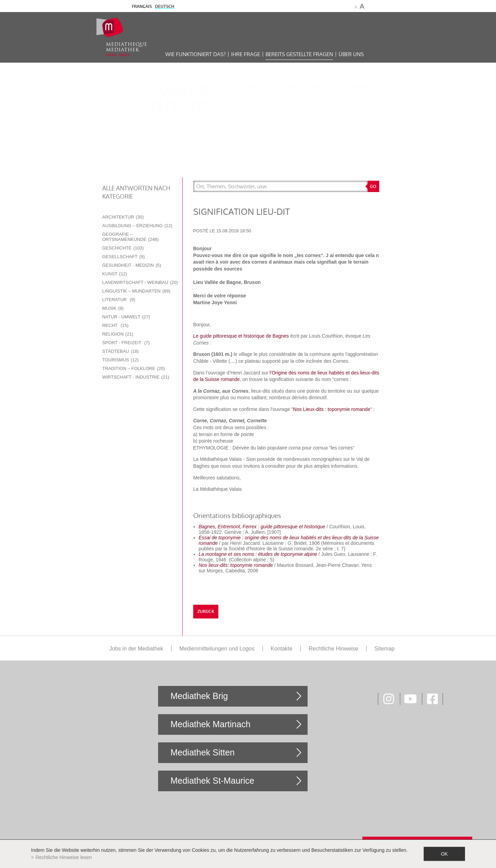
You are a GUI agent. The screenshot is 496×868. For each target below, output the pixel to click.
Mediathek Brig (199, 696)
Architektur (123, 217)
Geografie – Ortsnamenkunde (131, 237)
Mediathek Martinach (210, 724)
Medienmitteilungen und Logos (217, 649)
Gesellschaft (124, 257)
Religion (118, 334)
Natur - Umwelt (126, 317)
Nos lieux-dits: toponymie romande (236, 565)
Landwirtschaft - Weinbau (140, 282)
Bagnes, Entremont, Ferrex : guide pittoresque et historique (262, 527)
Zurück (206, 612)
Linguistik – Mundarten (136, 291)
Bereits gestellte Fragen (299, 54)
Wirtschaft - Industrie (136, 377)
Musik (113, 308)
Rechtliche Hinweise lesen (64, 857)
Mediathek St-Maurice (212, 781)
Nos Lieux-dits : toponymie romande (332, 409)
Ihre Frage (246, 54)
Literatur (119, 300)
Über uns (351, 54)
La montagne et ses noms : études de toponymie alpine (258, 554)
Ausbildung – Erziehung (137, 226)
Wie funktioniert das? (195, 54)
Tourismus (121, 360)
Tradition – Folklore (134, 368)
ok (444, 854)
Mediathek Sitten (203, 752)
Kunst (115, 274)
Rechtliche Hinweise (333, 649)
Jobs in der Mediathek (136, 649)
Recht (115, 325)
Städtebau (121, 351)
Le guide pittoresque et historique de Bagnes (241, 336)
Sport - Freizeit (126, 343)
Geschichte (123, 248)
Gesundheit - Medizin (132, 265)
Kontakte (282, 649)
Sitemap (385, 649)
